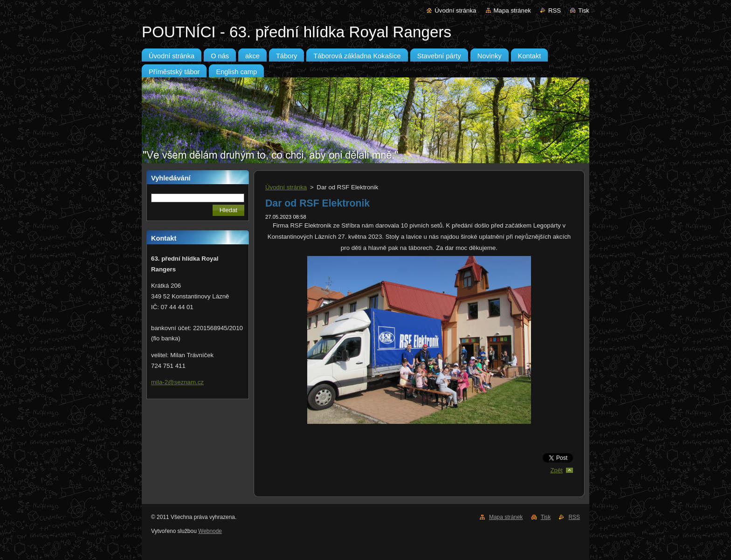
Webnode (210, 531)
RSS (555, 10)
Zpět (556, 470)
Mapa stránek (512, 10)
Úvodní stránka (455, 10)
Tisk (584, 10)
